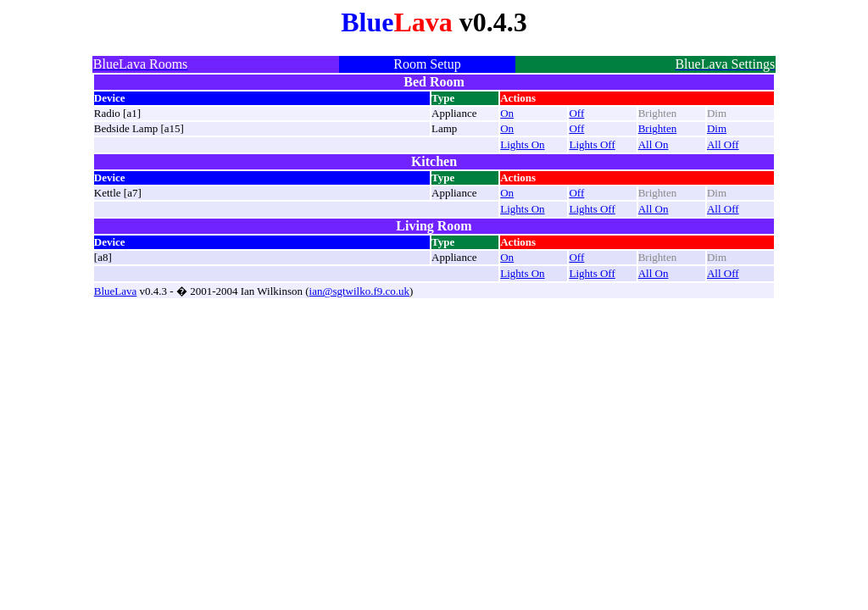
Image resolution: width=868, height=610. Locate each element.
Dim (717, 128)
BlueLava (116, 291)
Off (576, 113)
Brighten (658, 128)
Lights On (522, 144)
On (507, 113)
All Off (723, 144)
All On (654, 144)
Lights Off (592, 144)
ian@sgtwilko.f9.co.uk (360, 291)
